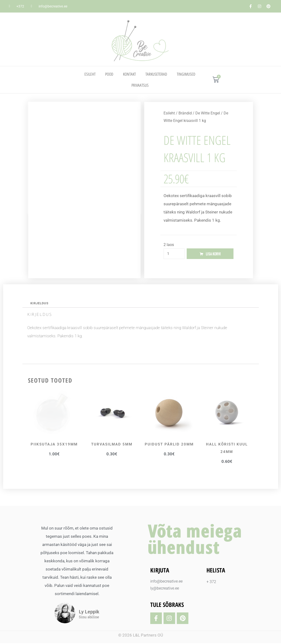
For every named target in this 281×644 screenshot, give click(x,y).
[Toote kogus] (174, 254)
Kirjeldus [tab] (41, 304)
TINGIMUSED (186, 74)
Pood (109, 74)
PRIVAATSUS (140, 85)
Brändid (185, 113)
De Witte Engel (208, 113)
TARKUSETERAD (156, 74)
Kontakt (129, 74)
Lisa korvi (213, 254)
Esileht (90, 74)
